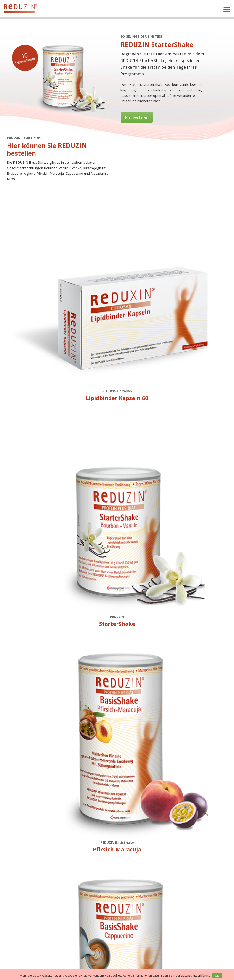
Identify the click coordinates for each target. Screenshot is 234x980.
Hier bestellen (137, 117)
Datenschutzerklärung (196, 976)
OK (217, 976)
